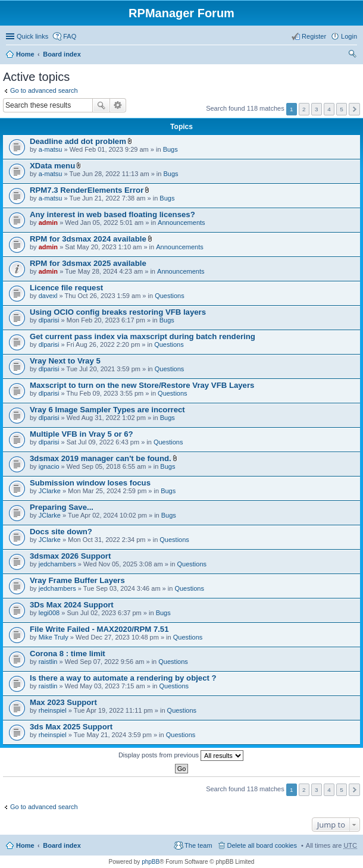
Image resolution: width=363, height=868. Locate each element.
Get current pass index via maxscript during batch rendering (143, 336)
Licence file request (66, 288)
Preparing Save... (62, 507)
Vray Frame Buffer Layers (77, 580)
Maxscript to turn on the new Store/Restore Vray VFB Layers (142, 385)
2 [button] (304, 109)
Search (101, 105)
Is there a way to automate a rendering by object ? (123, 678)
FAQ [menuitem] (70, 36)
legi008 (49, 613)
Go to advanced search (44, 90)
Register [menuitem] (314, 36)
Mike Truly (54, 637)
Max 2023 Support (63, 702)
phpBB (151, 862)
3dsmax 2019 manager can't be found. (101, 458)
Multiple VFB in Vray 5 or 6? (82, 434)
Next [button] (354, 109)
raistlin (48, 662)
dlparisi (49, 320)
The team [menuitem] (198, 845)
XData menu (52, 166)
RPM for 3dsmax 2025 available (88, 263)
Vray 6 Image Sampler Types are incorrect (107, 410)
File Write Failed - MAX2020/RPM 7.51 (99, 629)
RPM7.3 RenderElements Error (87, 190)
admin (48, 223)
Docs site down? (61, 532)
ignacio (49, 466)
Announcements (181, 223)
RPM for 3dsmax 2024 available (88, 239)
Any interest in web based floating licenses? (112, 214)
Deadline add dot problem (78, 141)
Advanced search (118, 105)
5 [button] (342, 109)
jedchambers (57, 564)
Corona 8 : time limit (68, 654)
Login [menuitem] (349, 36)
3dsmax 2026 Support (70, 556)
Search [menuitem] (352, 55)
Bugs (170, 149)
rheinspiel (53, 710)
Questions (170, 296)
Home (25, 54)
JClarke (50, 491)
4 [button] (329, 109)
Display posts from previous (181, 756)
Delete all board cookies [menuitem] (262, 845)
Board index (62, 54)
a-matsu (51, 149)
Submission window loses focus (90, 483)
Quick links (32, 36)
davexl (48, 296)
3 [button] (317, 109)
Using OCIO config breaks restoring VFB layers (118, 312)
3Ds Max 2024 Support (72, 605)
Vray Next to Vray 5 (65, 361)
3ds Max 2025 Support (71, 727)
